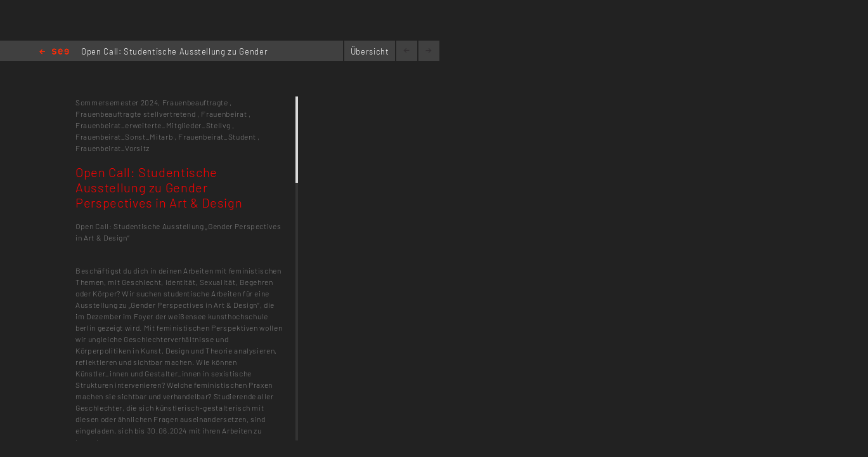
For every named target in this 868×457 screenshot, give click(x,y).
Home (54, 52)
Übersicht (370, 51)
